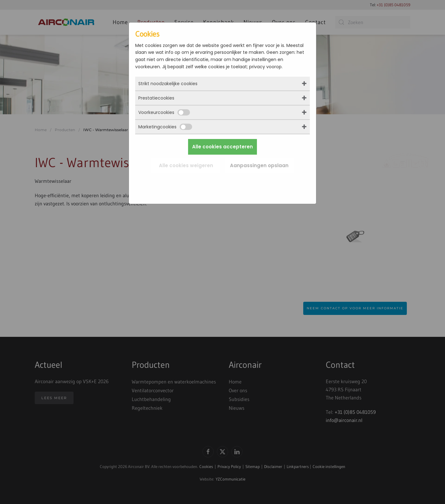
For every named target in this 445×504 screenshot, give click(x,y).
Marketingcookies (165, 127)
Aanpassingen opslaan (259, 165)
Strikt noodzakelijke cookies (168, 84)
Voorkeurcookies (164, 112)
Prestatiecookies (156, 98)
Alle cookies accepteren (222, 147)
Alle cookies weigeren (186, 165)
